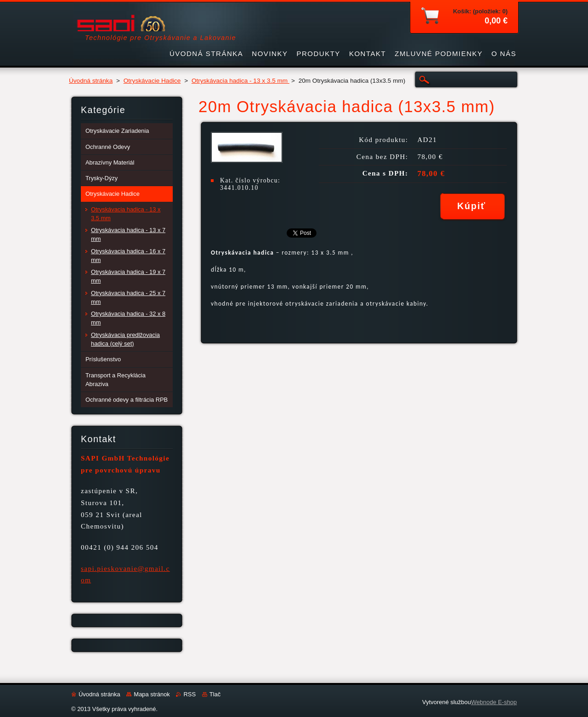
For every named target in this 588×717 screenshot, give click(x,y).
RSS (189, 694)
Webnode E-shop (494, 702)
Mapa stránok (152, 694)
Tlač (215, 694)
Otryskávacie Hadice (152, 81)
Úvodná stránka (91, 81)
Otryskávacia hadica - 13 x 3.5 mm (240, 81)
